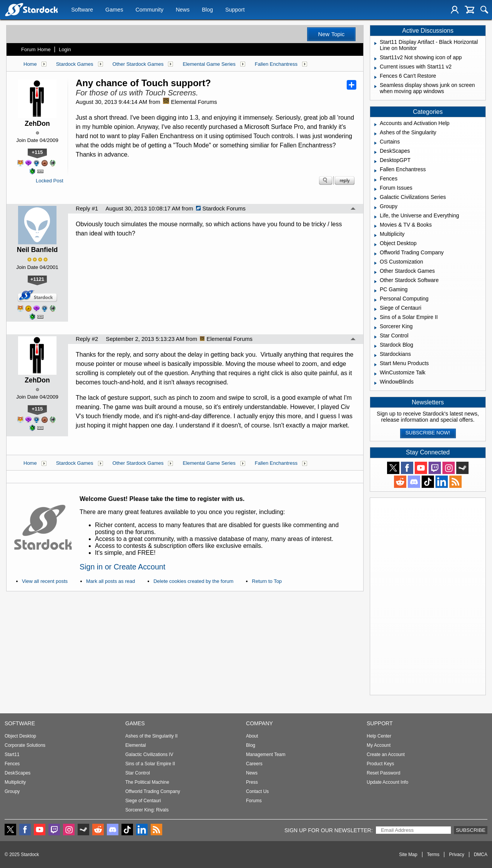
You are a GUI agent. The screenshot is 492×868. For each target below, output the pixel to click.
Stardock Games (75, 64)
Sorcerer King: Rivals (147, 810)
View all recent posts (45, 581)
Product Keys (380, 764)
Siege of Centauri (143, 801)
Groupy (12, 791)
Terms (433, 855)
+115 (37, 152)
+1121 (37, 279)
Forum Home (36, 49)
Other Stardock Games (138, 64)
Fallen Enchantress (276, 64)
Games (114, 10)
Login (65, 49)
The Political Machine (147, 782)
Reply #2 (87, 339)
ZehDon (37, 124)
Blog (207, 10)
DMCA (481, 855)
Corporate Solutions (25, 745)
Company (259, 723)
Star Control (138, 773)
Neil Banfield (37, 250)
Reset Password (383, 773)
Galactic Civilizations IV (149, 754)
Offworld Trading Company (153, 791)
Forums (254, 801)
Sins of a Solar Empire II (150, 764)
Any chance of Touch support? (143, 83)
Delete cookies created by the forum (193, 581)
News (183, 10)
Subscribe (471, 830)
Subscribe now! (428, 433)
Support (235, 10)
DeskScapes (17, 773)
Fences (12, 764)
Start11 (12, 754)
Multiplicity (15, 782)
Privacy (456, 855)
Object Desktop (20, 736)
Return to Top (267, 581)
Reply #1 (87, 209)
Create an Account (386, 754)
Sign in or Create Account (122, 567)
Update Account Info (387, 782)
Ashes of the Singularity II (151, 736)
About (252, 736)
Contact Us (257, 791)
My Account (379, 745)
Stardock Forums (221, 209)
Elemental (135, 745)
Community (149, 10)
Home (30, 64)
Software (82, 10)
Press (252, 782)
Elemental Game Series (209, 64)
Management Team (266, 754)
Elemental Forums (190, 102)
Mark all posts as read (111, 581)
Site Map (408, 855)
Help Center (379, 736)
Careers (254, 764)
